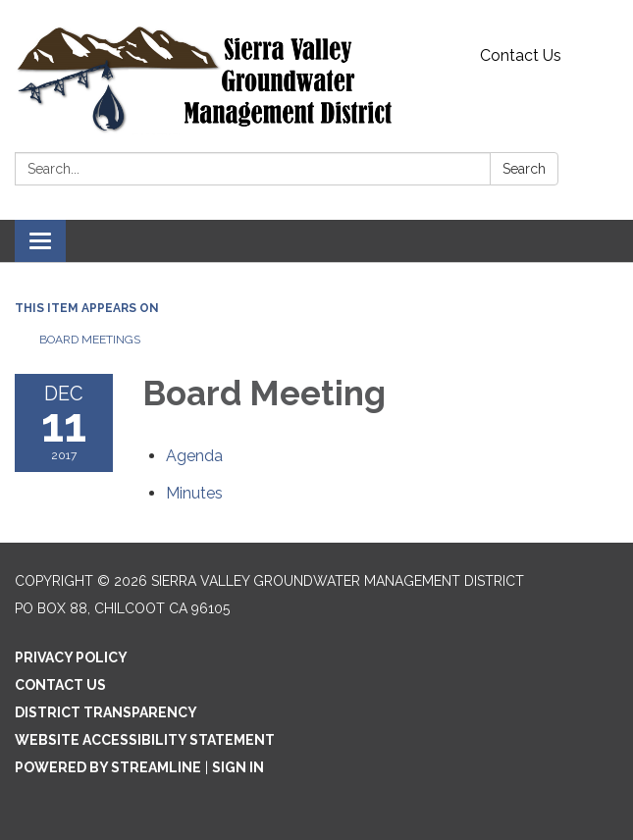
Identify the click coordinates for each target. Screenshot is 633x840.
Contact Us (521, 55)
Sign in (238, 767)
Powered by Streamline (108, 767)
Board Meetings (90, 340)
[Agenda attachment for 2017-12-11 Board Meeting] (194, 456)
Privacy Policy (71, 657)
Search (524, 169)
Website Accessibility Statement (145, 740)
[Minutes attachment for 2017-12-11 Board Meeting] (194, 493)
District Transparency (106, 712)
